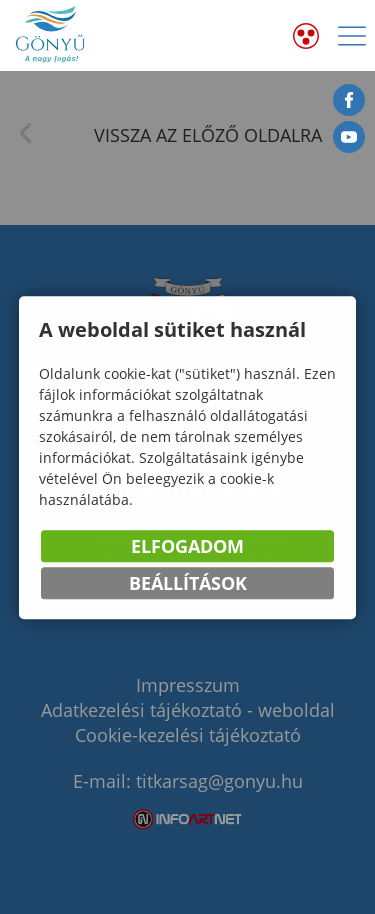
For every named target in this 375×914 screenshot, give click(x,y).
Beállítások (188, 584)
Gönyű (50, 35)
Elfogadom (187, 547)
